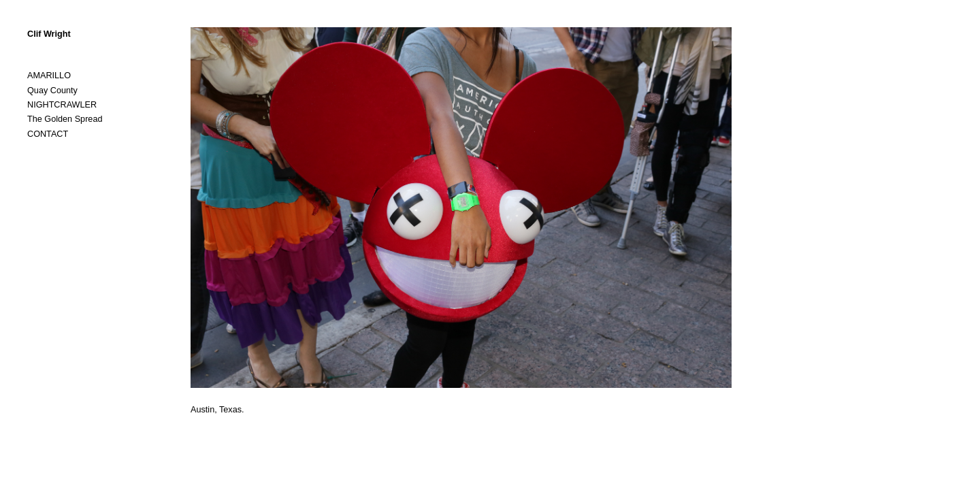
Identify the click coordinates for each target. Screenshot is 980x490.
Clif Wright (49, 34)
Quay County (52, 91)
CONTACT (48, 134)
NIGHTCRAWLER (62, 105)
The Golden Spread (65, 119)
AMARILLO (49, 76)
